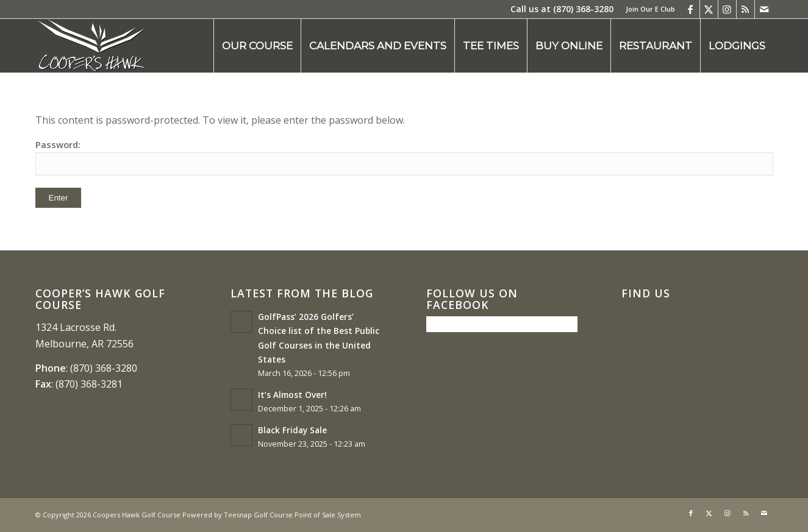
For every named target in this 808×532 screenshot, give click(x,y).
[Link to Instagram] (727, 9)
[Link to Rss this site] (745, 9)
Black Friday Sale (292, 430)
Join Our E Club (650, 9)
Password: (404, 157)
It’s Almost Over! (292, 395)
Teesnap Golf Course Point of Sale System (292, 515)
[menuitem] (647, 9)
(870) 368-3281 (89, 384)
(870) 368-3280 (583, 9)
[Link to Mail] (764, 9)
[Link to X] (709, 9)
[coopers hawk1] (91, 46)
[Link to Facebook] (691, 9)
